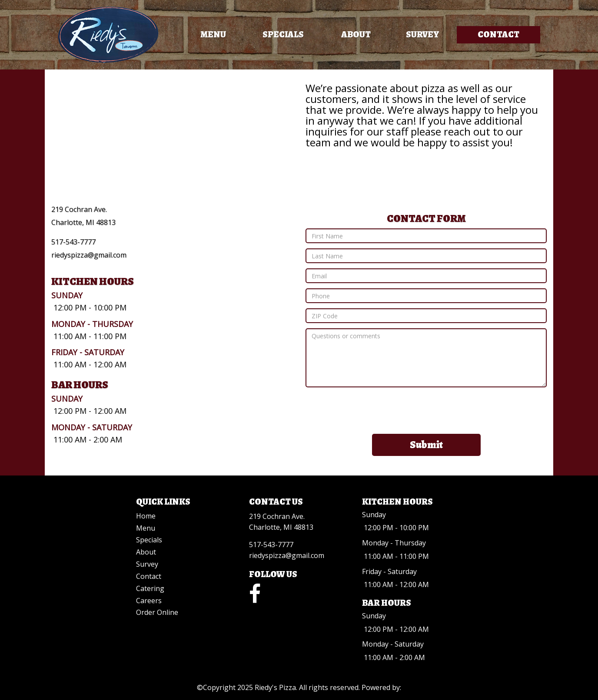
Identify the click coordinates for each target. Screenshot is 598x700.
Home (146, 516)
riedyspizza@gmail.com (89, 255)
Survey (422, 35)
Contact (498, 35)
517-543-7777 (73, 242)
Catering (150, 588)
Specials (283, 35)
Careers (149, 601)
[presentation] (426, 409)
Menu (213, 35)
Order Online (157, 612)
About (356, 35)
